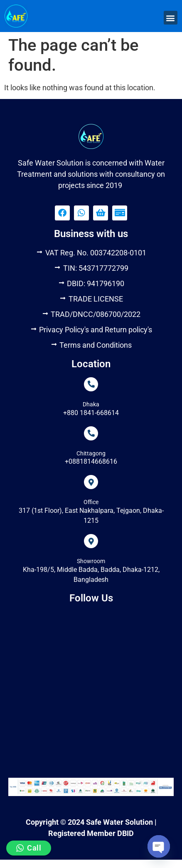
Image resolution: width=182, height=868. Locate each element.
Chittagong (91, 453)
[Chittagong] (91, 433)
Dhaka (91, 404)
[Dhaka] (91, 384)
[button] (171, 18)
